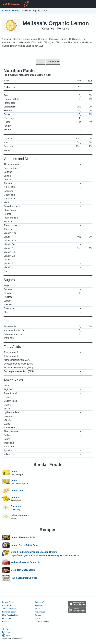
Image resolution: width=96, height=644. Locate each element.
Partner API (40, 602)
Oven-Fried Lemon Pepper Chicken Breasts (34, 552)
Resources (7, 622)
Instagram (8, 632)
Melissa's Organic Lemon (56, 23)
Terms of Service (42, 622)
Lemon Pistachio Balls (23, 538)
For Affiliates (40, 612)
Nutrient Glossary (9, 612)
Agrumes (16, 506)
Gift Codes (6, 618)
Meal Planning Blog (10, 615)
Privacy (38, 615)
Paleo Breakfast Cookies (24, 578)
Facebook (8, 629)
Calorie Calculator (9, 605)
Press (37, 609)
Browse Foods (8, 602)
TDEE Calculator (9, 609)
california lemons (20, 515)
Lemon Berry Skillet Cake (24, 545)
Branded (16, 11)
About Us (39, 605)
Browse (6, 11)
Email (6, 635)
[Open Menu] (91, 4)
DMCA (38, 618)
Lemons (15, 497)
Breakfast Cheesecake (23, 570)
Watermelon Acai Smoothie (25, 562)
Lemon (15, 471)
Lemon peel (17, 490)
